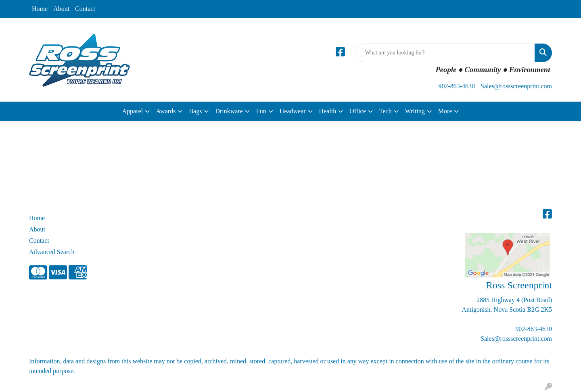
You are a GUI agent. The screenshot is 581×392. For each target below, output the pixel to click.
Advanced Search (52, 252)
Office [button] (358, 111)
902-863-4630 (457, 86)
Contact (85, 9)
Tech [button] (386, 111)
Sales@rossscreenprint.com (516, 86)
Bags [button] (195, 111)
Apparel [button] (133, 111)
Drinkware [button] (229, 111)
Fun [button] (261, 111)
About (61, 9)
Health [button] (328, 111)
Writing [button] (415, 111)
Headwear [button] (293, 111)
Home (40, 9)
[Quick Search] (445, 53)
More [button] (445, 111)
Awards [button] (166, 111)
